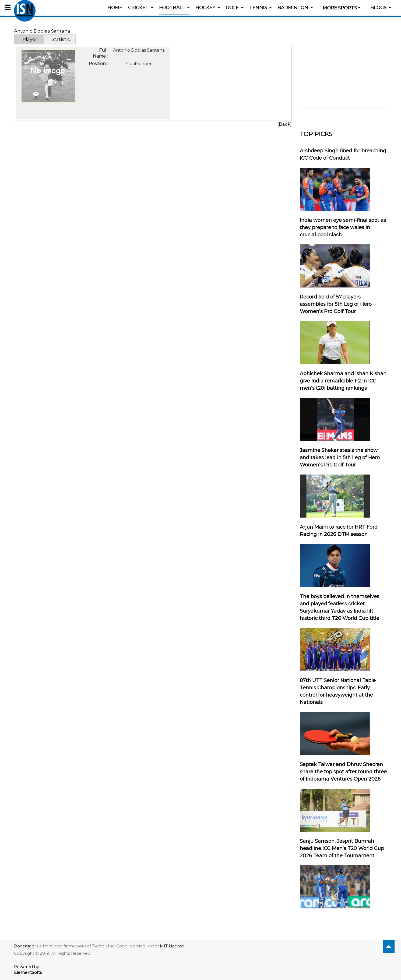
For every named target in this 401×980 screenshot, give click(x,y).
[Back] (285, 124)
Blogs (381, 8)
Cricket (141, 8)
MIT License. (173, 946)
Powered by (28, 970)
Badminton (295, 8)
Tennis (260, 8)
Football (174, 8)
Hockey (208, 8)
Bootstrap (24, 946)
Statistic (61, 39)
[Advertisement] (343, 61)
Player (30, 39)
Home (115, 8)
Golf (235, 8)
